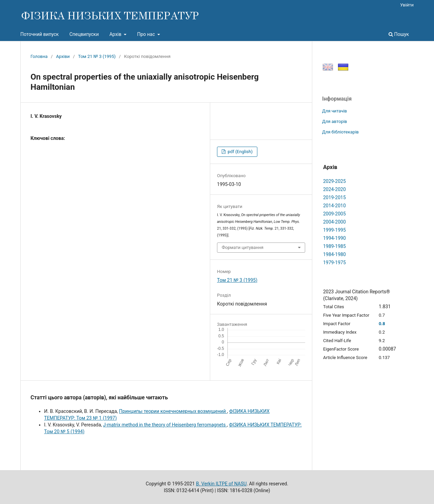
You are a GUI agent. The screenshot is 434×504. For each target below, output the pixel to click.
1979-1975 (334, 262)
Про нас (146, 34)
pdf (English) (240, 152)
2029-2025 (334, 181)
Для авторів (335, 121)
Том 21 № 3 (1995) (97, 56)
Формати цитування (243, 247)
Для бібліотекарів (340, 132)
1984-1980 (334, 254)
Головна (39, 56)
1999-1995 (334, 230)
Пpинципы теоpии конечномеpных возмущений (173, 411)
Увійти (407, 5)
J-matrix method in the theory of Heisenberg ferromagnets (165, 425)
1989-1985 (334, 246)
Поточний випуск (40, 34)
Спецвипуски (84, 34)
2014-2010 (334, 206)
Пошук (399, 34)
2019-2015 (334, 197)
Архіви (63, 56)
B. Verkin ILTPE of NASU (221, 484)
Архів (116, 34)
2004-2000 (334, 222)
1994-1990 (334, 238)
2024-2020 (334, 189)
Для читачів (334, 111)
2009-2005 (334, 214)
